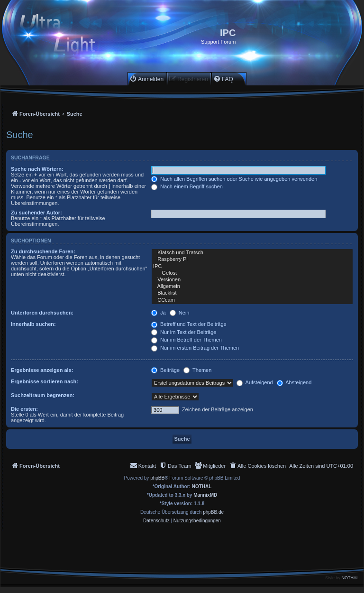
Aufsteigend (255, 382)
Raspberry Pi (252, 259)
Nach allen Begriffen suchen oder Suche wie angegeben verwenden (234, 179)
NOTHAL (202, 486)
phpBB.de (213, 512)
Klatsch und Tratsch (252, 253)
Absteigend (294, 382)
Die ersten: (24, 409)
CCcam (252, 300)
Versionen (252, 280)
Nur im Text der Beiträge (184, 332)
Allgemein (252, 287)
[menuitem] (146, 79)
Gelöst (252, 273)
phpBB (157, 478)
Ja (159, 313)
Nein (180, 313)
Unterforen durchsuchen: (42, 313)
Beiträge (165, 370)
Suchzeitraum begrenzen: (43, 395)
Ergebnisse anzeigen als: (42, 370)
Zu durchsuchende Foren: (43, 251)
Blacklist (252, 293)
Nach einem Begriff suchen (187, 186)
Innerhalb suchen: (33, 324)
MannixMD (205, 495)
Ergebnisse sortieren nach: (45, 381)
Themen (197, 370)
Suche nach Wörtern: (37, 169)
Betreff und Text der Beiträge (189, 324)
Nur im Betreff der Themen (187, 340)
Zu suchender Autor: (36, 213)
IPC (252, 267)
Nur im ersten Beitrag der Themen (195, 348)
